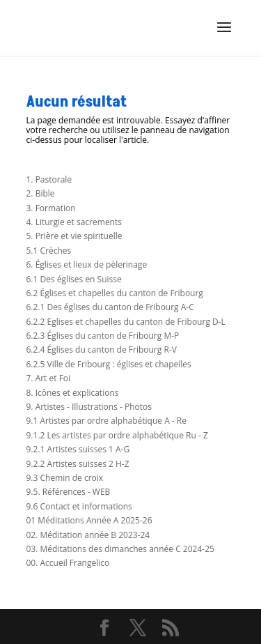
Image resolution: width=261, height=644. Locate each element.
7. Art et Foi (49, 378)
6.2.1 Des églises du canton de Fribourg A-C (110, 307)
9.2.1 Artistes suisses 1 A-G (78, 449)
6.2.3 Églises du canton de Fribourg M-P (103, 336)
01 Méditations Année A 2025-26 (89, 520)
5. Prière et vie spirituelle (74, 236)
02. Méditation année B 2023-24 (88, 535)
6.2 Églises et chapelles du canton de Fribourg (115, 293)
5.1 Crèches (49, 251)
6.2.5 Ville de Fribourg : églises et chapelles (109, 364)
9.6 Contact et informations (79, 506)
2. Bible (41, 193)
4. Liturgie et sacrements (74, 222)
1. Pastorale (49, 179)
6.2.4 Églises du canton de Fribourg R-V (102, 350)
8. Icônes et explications (73, 393)
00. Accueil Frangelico (68, 563)
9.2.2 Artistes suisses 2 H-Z (78, 464)
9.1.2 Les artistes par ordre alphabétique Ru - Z (117, 435)
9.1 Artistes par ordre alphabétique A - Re (106, 421)
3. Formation (51, 208)
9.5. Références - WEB (69, 492)
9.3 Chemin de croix (65, 478)
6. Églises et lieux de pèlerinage (87, 264)
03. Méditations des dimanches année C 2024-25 (120, 549)
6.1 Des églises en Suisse (74, 279)
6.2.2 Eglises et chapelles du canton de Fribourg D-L (126, 322)
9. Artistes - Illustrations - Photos (89, 407)
